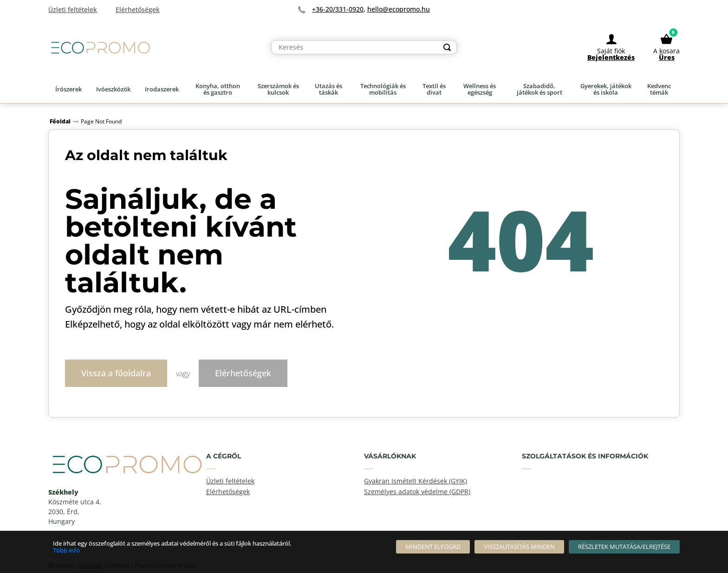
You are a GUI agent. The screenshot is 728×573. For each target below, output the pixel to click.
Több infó (66, 550)
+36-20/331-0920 (338, 9)
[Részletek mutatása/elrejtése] (624, 547)
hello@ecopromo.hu (399, 9)
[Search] (447, 47)
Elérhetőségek (243, 373)
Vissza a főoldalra (116, 373)
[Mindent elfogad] (433, 547)
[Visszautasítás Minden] (519, 547)
